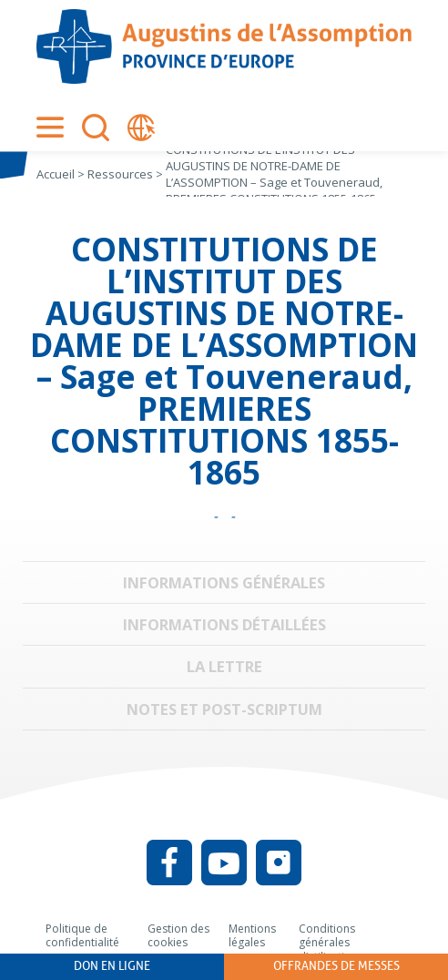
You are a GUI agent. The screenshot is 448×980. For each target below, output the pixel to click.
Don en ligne (112, 966)
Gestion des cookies (178, 936)
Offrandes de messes (336, 966)
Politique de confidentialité (82, 936)
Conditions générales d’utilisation (328, 943)
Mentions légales (252, 936)
